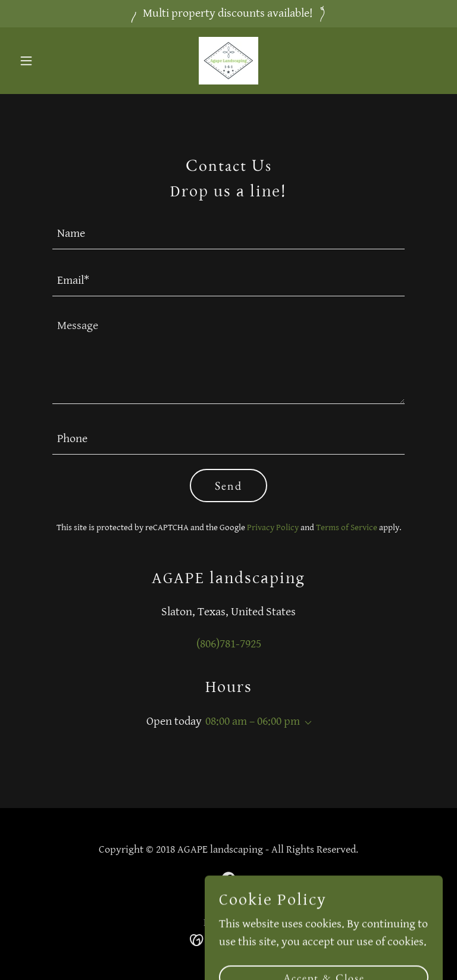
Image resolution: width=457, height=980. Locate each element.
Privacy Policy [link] (273, 527)
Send (228, 486)
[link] (228, 61)
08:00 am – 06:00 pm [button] (253, 721)
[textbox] (228, 233)
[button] (46, 61)
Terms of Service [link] (347, 527)
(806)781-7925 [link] (229, 644)
